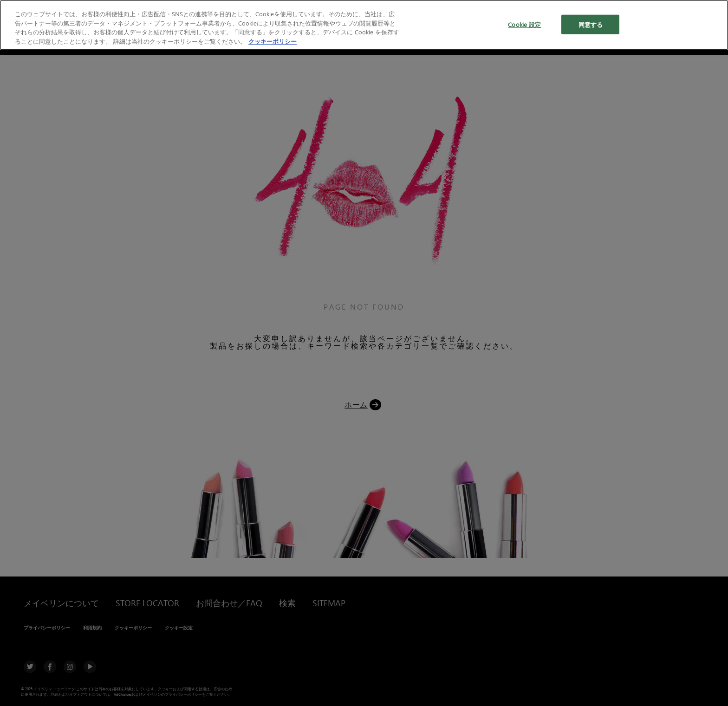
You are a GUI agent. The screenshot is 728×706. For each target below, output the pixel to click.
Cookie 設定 (524, 24)
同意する (591, 24)
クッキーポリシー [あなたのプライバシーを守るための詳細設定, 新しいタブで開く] (273, 41)
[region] (364, 25)
